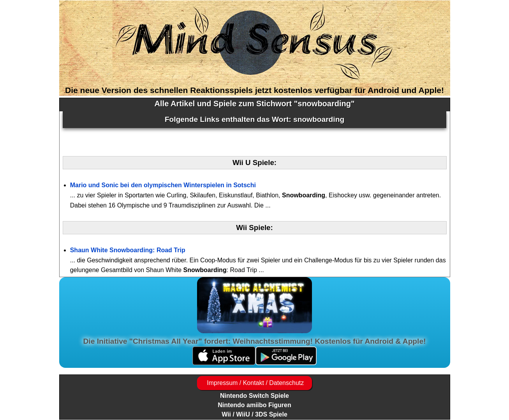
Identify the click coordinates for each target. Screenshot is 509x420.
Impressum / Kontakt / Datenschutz (255, 383)
